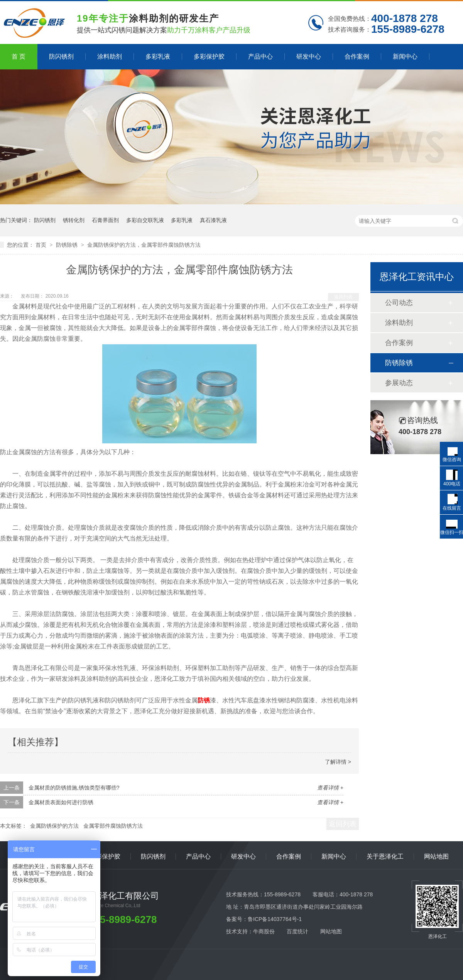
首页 (42, 245)
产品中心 (260, 56)
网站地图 (436, 856)
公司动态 (399, 303)
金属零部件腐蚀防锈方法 (113, 826)
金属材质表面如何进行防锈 (61, 802)
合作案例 (357, 56)
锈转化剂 (74, 220)
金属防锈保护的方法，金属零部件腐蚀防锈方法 (144, 245)
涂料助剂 (110, 56)
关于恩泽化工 (385, 856)
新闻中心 (405, 56)
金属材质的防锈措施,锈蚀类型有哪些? (74, 788)
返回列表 (343, 297)
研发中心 (309, 56)
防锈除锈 (68, 245)
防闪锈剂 (61, 56)
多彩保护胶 (209, 56)
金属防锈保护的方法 (54, 826)
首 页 (19, 56)
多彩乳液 (158, 56)
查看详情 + (330, 788)
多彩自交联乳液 (145, 220)
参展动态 (399, 383)
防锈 (204, 700)
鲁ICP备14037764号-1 (275, 919)
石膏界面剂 (105, 220)
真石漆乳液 (213, 220)
